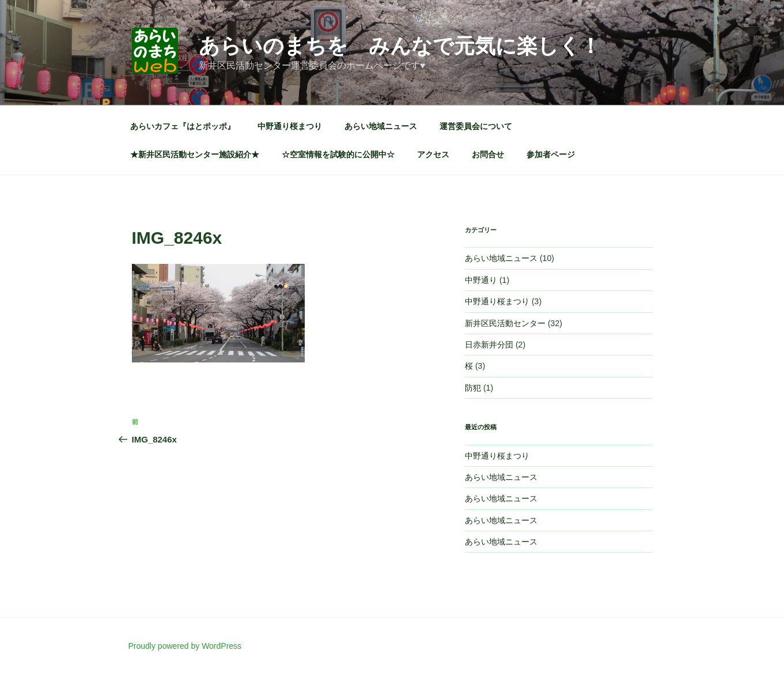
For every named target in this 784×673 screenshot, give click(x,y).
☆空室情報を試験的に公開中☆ (338, 154)
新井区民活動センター (505, 323)
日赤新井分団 (489, 345)
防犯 (473, 388)
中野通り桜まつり (290, 126)
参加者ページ (551, 154)
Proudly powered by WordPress (185, 646)
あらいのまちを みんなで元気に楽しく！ (400, 46)
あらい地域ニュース (381, 126)
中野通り (481, 280)
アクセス (433, 154)
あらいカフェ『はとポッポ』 (183, 126)
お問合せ (488, 154)
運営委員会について (476, 126)
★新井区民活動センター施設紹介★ (195, 154)
